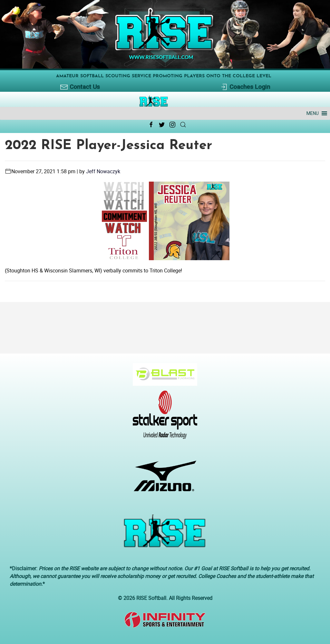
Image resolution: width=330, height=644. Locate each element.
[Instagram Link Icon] (172, 125)
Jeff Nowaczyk (103, 171)
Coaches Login (245, 87)
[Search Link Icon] (183, 125)
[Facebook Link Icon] (151, 125)
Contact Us (80, 87)
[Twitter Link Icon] (162, 125)
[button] (313, 113)
